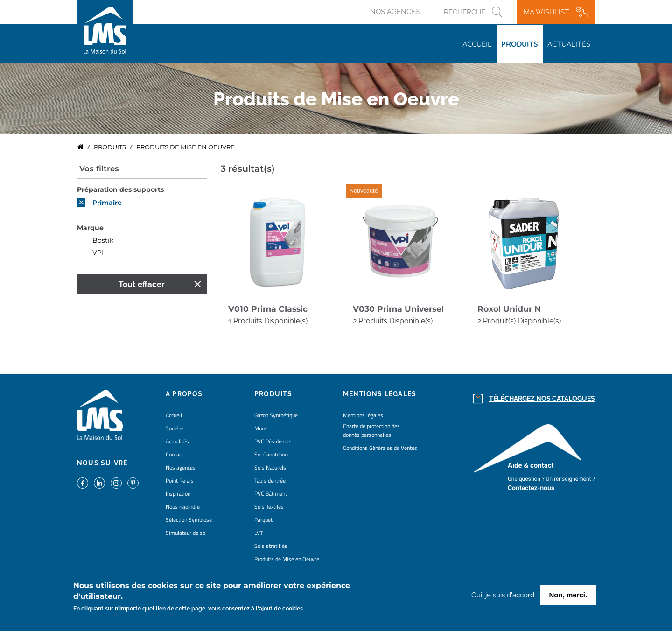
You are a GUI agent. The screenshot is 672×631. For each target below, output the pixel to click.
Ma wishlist (546, 12)
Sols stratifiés (271, 546)
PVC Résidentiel (273, 441)
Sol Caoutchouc (272, 454)
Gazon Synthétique (276, 415)
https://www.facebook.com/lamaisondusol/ (83, 483)
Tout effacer (142, 284)
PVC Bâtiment (271, 494)
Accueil (477, 44)
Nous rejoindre (183, 507)
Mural (261, 428)
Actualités (569, 44)
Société (174, 428)
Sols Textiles (269, 507)
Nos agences (395, 12)
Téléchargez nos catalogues (542, 399)
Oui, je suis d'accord (503, 597)
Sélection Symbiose (189, 520)
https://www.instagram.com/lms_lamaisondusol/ (116, 483)
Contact (175, 454)
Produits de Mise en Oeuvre (287, 559)
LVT (259, 533)
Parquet (263, 520)
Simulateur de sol (186, 533)
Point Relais (180, 480)
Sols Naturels (270, 467)
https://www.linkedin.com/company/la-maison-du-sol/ (99, 483)
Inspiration (178, 494)
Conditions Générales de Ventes (380, 448)
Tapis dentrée (270, 480)
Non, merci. (568, 597)
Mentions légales (363, 415)
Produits (520, 44)
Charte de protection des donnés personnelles (371, 430)
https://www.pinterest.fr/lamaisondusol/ (133, 483)
